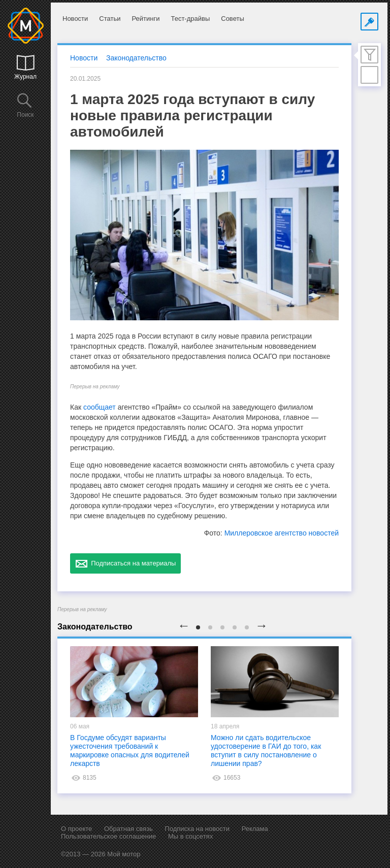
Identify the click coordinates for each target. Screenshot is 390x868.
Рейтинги (145, 19)
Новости (75, 19)
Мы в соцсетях (190, 836)
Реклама (255, 829)
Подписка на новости (197, 829)
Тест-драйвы (190, 19)
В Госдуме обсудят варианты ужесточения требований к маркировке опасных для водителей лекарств (130, 750)
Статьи (110, 19)
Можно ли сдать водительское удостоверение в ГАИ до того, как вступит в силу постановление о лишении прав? (266, 750)
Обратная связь (128, 829)
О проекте (76, 829)
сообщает (100, 407)
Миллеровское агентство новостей (282, 533)
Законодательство (136, 58)
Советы (232, 19)
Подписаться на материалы (125, 563)
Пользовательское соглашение (108, 836)
